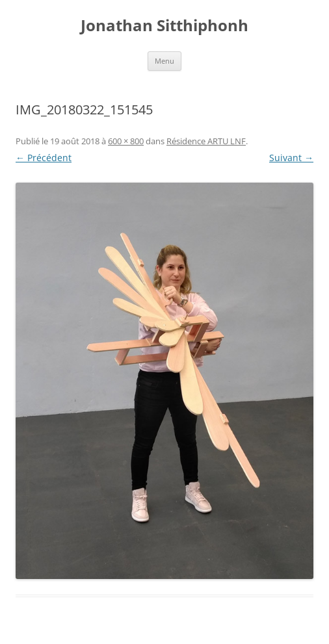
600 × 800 (126, 141)
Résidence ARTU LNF (206, 141)
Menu (164, 61)
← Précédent (44, 158)
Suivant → (291, 158)
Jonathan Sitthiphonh (164, 26)
